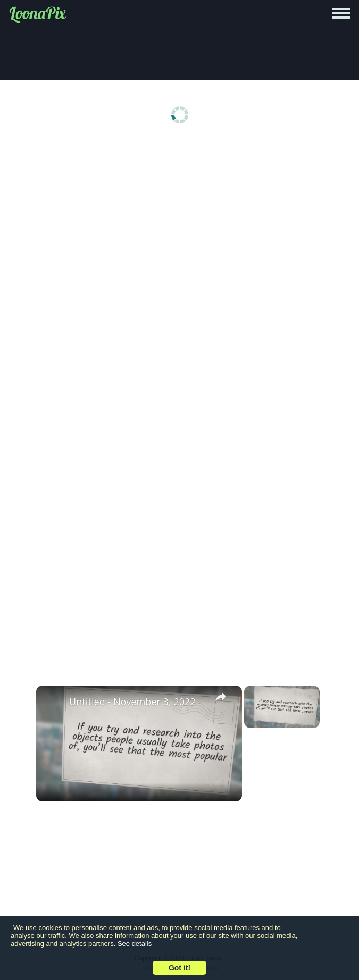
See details (135, 944)
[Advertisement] (179, 224)
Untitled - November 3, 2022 (132, 702)
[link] (53, 703)
